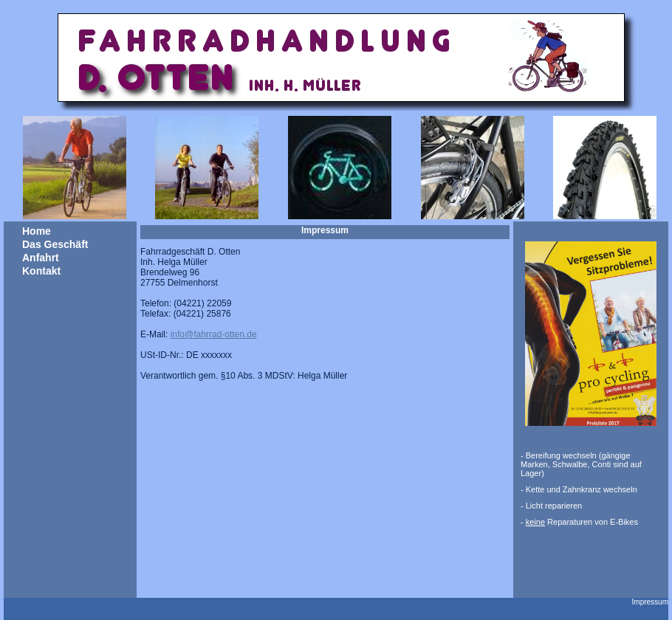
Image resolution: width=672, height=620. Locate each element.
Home (37, 231)
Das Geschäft (55, 244)
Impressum (650, 602)
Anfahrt (41, 258)
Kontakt (41, 271)
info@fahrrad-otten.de (214, 334)
